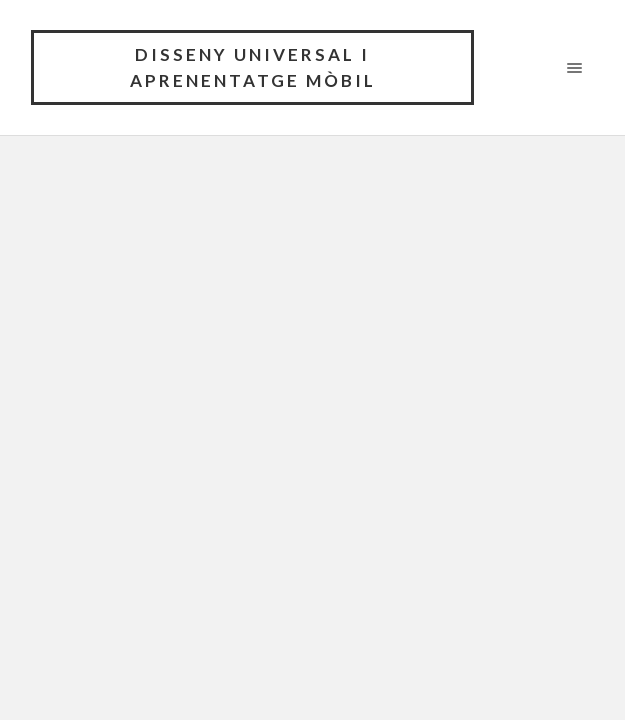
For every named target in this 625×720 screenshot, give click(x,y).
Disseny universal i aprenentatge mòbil (253, 67)
